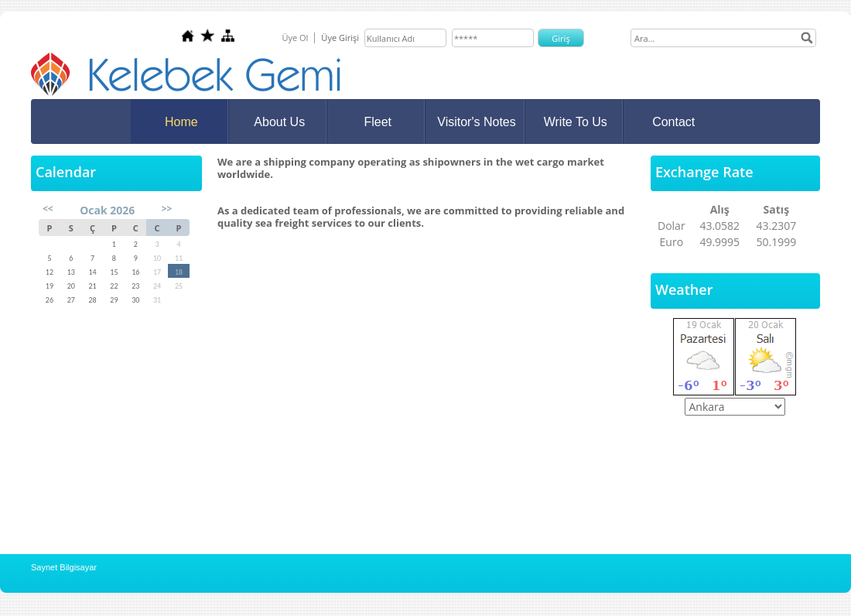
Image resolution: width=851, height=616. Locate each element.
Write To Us (576, 122)
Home (181, 122)
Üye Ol (295, 38)
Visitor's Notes (476, 122)
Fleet (378, 122)
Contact (673, 122)
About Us (279, 122)
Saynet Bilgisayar (64, 567)
